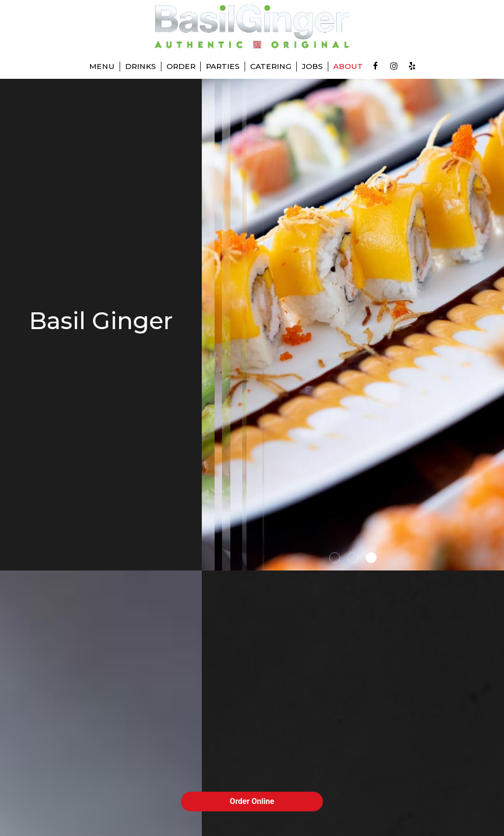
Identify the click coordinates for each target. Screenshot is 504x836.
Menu (102, 66)
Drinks (141, 66)
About (348, 66)
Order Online (252, 801)
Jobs (312, 66)
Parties (223, 66)
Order (181, 66)
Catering (271, 66)
